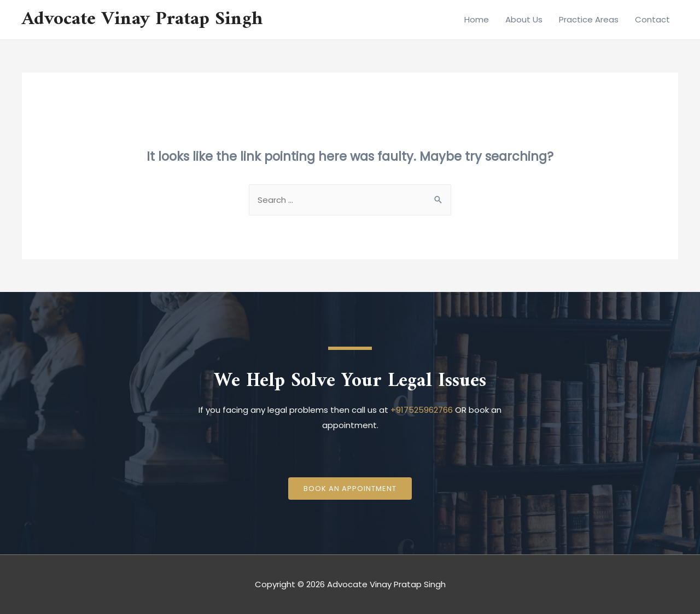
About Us (524, 19)
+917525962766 (422, 410)
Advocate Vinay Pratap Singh (142, 19)
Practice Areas (589, 19)
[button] (350, 489)
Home (477, 19)
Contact (652, 19)
